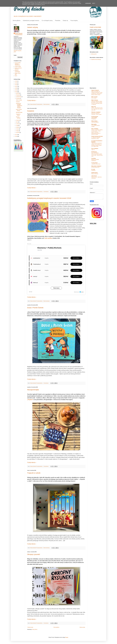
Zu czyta (93, 169)
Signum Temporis (95, 90)
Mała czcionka (94, 97)
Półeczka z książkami (96, 112)
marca (18, 129)
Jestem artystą (32, 27)
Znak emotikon (48, 238)
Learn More (88, 3)
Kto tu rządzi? (94, 98)
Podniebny (93, 170)
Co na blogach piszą (47, 21)
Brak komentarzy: (47, 104)
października (19, 97)
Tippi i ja (93, 150)
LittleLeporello (94, 54)
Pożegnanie (94, 119)
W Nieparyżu (94, 152)
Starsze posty (82, 627)
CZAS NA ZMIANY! (95, 122)
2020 (16, 88)
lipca (17, 122)
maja (17, 125)
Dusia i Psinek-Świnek (35, 308)
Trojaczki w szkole (34, 473)
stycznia (18, 132)
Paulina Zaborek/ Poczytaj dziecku (19, 34)
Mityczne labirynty (95, 174)
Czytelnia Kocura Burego (96, 59)
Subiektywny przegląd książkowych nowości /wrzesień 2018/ (49, 198)
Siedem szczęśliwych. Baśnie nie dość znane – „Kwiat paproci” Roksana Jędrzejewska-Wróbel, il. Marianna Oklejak (97, 132)
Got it (94, 3)
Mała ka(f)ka (94, 124)
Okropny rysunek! (34, 554)
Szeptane (31, 111)
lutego (18, 131)
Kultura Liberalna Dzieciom (18, 69)
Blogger (67, 637)
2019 (16, 90)
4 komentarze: (46, 192)
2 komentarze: (46, 383)
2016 (16, 136)
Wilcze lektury (94, 121)
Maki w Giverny (95, 100)
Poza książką (74, 21)
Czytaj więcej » (32, 100)
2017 (16, 135)
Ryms (16, 76)
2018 (16, 92)
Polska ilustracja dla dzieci (97, 136)
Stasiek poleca (95, 173)
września (18, 98)
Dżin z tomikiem (95, 129)
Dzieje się (65, 21)
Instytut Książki (18, 66)
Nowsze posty (30, 627)
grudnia (18, 93)
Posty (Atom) (35, 629)
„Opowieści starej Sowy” (96, 164)
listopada (18, 95)
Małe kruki (94, 107)
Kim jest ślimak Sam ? (96, 167)
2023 (16, 83)
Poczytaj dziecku (29, 9)
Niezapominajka (33, 390)
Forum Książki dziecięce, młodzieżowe (18, 64)
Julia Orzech (94, 176)
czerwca (18, 124)
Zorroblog (94, 158)
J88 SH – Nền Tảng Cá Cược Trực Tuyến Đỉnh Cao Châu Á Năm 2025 (97, 109)
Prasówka (58, 21)
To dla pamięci (94, 163)
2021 (16, 87)
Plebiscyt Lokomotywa (17, 71)
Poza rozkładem (95, 149)
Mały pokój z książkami (96, 166)
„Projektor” (30, 400)
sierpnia (18, 120)
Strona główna (16, 21)
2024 (16, 81)
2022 (16, 85)
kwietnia (18, 127)
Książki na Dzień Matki (95, 27)
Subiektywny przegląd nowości (31, 21)
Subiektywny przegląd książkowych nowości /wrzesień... (19, 106)
